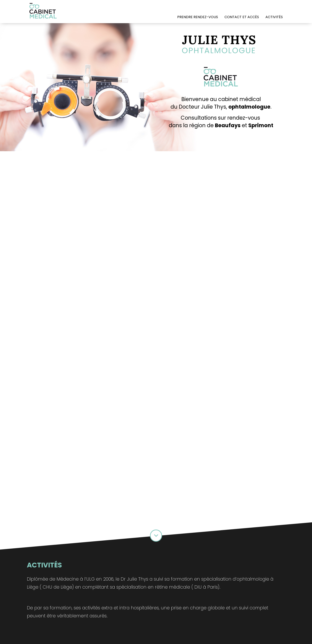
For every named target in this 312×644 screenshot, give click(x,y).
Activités (274, 17)
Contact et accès (242, 17)
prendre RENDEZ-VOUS (198, 17)
